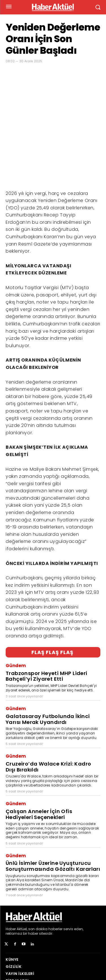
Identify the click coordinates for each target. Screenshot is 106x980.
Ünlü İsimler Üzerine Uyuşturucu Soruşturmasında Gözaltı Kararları (53, 825)
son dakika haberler (45, 888)
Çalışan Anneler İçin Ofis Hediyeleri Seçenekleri (39, 773)
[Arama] (95, 955)
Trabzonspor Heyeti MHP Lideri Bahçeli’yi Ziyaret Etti (46, 635)
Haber (11, 888)
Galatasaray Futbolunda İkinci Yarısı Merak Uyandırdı (48, 678)
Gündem (16, 624)
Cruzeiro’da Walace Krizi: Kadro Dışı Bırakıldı (48, 725)
